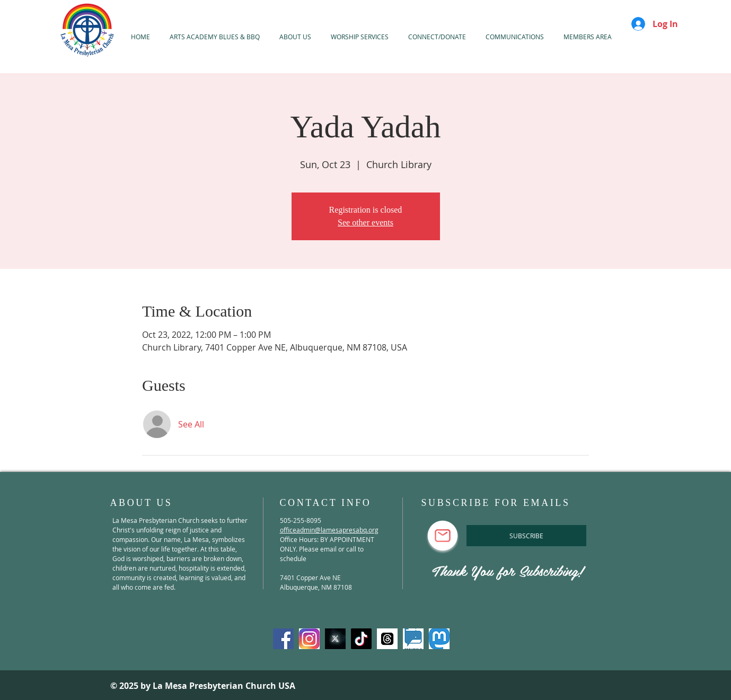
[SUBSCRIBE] (526, 536)
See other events (365, 222)
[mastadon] (439, 639)
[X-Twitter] (335, 639)
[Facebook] (283, 639)
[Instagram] (309, 639)
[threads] (387, 639)
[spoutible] (413, 639)
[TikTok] (361, 639)
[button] (360, 37)
